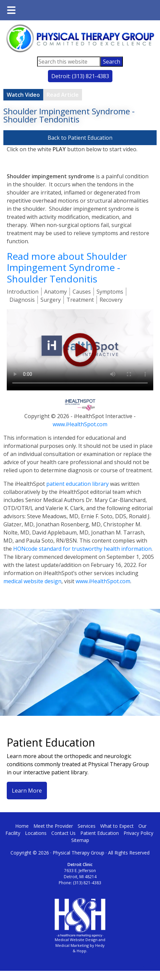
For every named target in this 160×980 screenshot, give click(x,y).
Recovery (111, 300)
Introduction (23, 292)
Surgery (51, 300)
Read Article (63, 95)
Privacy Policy (138, 833)
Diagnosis (22, 300)
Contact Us (63, 833)
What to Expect (117, 826)
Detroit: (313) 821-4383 (80, 76)
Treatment (80, 300)
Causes (82, 292)
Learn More (27, 791)
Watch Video (23, 95)
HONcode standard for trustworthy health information (82, 549)
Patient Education (100, 833)
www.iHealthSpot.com (80, 424)
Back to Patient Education (80, 138)
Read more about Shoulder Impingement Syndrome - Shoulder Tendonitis (67, 267)
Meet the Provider (53, 826)
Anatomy (56, 292)
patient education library (77, 484)
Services (87, 826)
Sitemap (80, 840)
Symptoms (110, 292)
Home (22, 826)
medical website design (32, 581)
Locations (36, 833)
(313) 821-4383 (87, 883)
